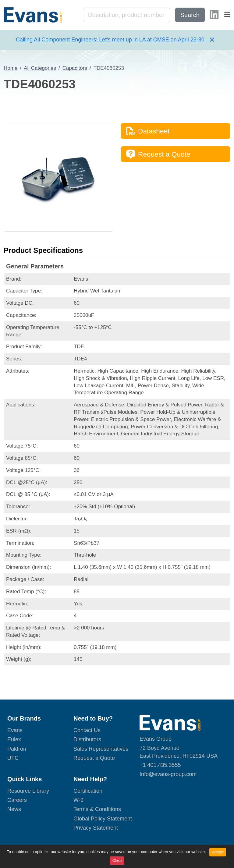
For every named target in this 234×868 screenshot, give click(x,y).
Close (117, 861)
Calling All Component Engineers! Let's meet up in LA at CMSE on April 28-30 (111, 40)
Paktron (17, 749)
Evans (15, 730)
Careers (17, 800)
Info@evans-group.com (168, 774)
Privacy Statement (96, 828)
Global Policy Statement (103, 819)
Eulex (14, 739)
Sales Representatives (101, 749)
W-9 (78, 800)
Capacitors (75, 68)
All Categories (40, 68)
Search (190, 15)
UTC (13, 758)
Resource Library (28, 791)
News (14, 809)
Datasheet (148, 131)
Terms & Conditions (97, 809)
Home (11, 68)
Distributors (87, 739)
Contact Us (87, 730)
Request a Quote (158, 154)
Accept (218, 852)
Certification (88, 791)
